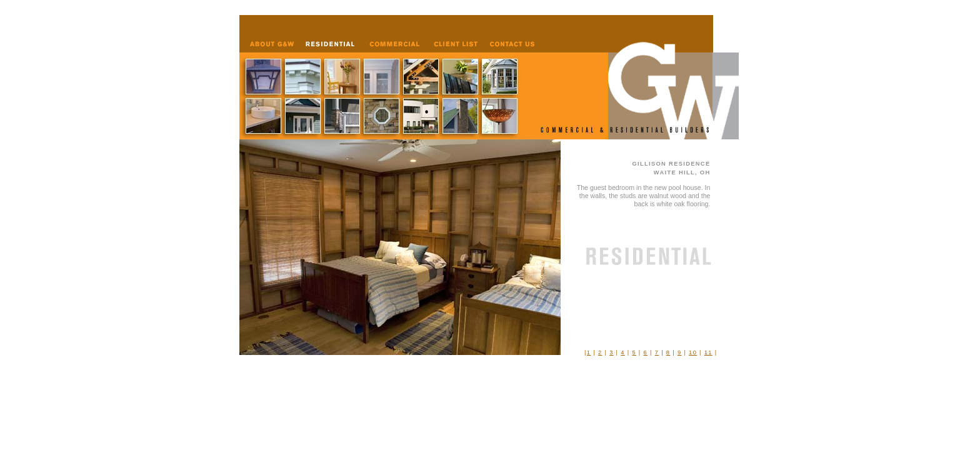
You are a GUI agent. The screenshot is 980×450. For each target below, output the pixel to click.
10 (693, 352)
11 (708, 352)
